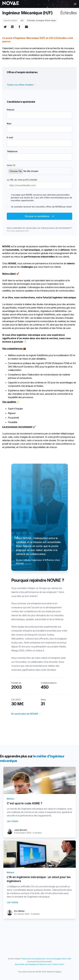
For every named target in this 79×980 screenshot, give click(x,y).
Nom (9, 124)
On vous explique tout (19, 231)
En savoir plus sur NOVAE (26, 714)
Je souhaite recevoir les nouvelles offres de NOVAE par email (41, 207)
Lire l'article (13, 821)
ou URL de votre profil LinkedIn (22, 180)
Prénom (11, 110)
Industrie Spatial (10, 20)
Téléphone (12, 151)
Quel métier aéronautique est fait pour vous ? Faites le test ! (40, 964)
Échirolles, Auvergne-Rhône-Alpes (42, 20)
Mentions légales (54, 972)
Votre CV (11, 165)
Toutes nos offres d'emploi (21, 85)
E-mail (10, 137)
